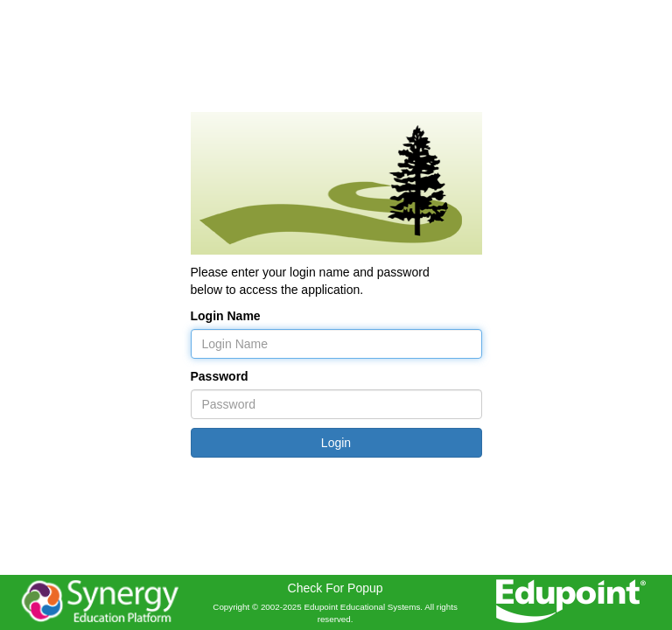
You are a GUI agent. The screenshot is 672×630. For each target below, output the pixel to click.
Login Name (226, 316)
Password (220, 376)
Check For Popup (336, 588)
